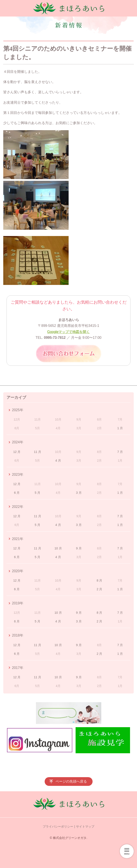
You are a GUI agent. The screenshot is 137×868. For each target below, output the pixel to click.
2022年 (18, 507)
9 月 (79, 548)
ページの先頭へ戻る (71, 781)
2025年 (18, 410)
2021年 (18, 539)
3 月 (79, 493)
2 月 (100, 589)
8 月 (100, 580)
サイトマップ (85, 826)
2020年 (18, 571)
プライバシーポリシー (58, 826)
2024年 (18, 442)
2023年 (18, 475)
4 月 (58, 461)
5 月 (37, 493)
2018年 (18, 635)
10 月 (58, 548)
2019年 (18, 603)
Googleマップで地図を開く (69, 332)
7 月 (120, 452)
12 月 (17, 452)
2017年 (18, 668)
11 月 (37, 452)
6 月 (17, 493)
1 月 (120, 428)
